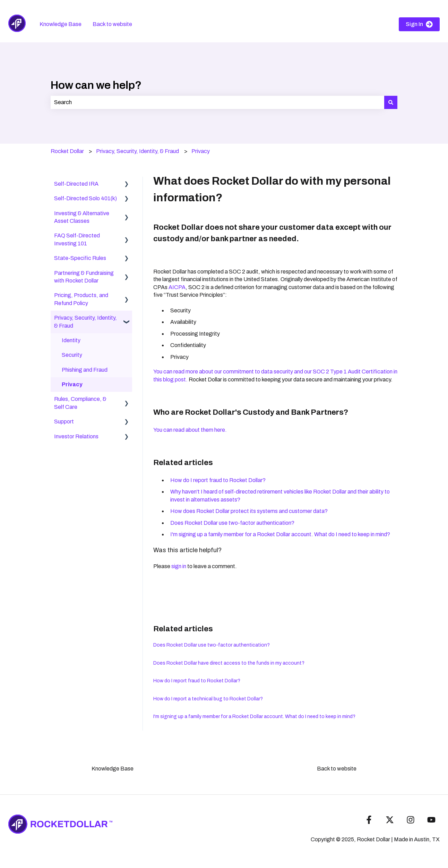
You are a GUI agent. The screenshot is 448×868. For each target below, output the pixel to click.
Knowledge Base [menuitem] (113, 769)
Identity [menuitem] (71, 340)
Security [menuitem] (72, 355)
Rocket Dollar (67, 151)
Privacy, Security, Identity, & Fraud (137, 151)
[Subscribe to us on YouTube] (431, 820)
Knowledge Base (61, 24)
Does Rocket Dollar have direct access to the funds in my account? (229, 663)
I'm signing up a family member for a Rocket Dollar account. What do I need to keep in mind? (280, 534)
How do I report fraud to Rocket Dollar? (218, 480)
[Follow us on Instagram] (411, 820)
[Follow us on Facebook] (369, 820)
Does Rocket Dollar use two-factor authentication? (232, 523)
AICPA (177, 287)
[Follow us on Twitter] (390, 820)
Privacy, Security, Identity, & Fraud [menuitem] (85, 322)
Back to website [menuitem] (337, 769)
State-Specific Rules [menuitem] (80, 258)
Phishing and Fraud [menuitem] (85, 370)
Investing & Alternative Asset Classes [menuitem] (82, 217)
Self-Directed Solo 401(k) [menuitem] (85, 198)
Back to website (112, 24)
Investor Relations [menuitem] (76, 436)
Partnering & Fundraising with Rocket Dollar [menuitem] (84, 277)
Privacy (201, 151)
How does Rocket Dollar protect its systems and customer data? (249, 511)
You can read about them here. (191, 430)
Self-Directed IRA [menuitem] (76, 184)
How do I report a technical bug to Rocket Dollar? (208, 699)
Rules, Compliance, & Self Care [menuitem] (80, 403)
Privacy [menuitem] (72, 384)
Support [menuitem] (64, 422)
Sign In (419, 24)
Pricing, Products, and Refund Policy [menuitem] (81, 299)
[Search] (391, 102)
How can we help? (96, 85)
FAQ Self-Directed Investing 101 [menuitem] (77, 239)
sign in (179, 566)
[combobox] (217, 102)
